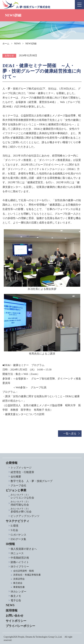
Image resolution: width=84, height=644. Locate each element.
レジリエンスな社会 (44, 496)
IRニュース (17, 553)
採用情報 (12, 611)
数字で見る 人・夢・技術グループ (32, 481)
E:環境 (14, 526)
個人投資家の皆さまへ (24, 549)
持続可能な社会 (44, 503)
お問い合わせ (15, 616)
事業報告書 (19, 587)
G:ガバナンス (18, 535)
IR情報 (10, 544)
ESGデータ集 (18, 539)
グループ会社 (18, 485)
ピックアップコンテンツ (25, 516)
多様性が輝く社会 (44, 510)
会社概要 (16, 477)
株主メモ (16, 596)
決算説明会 (19, 579)
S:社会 (14, 530)
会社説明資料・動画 (24, 571)
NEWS (17, 44)
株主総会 (18, 583)
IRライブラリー (20, 567)
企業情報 (12, 463)
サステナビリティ (17, 521)
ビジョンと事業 (16, 490)
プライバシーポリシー (20, 626)
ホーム (6, 44)
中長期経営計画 (20, 558)
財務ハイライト (20, 562)
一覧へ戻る (70, 434)
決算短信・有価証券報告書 (27, 575)
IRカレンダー (18, 592)
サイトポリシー (16, 621)
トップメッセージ (21, 468)
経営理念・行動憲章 (22, 472)
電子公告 (16, 600)
